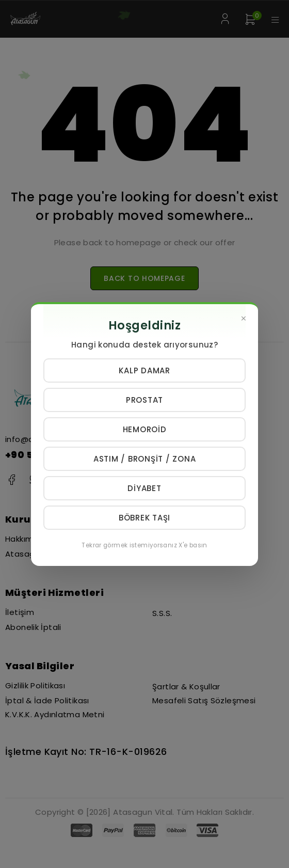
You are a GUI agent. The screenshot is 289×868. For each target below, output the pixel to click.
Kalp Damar (145, 370)
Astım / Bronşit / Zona (145, 459)
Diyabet (144, 488)
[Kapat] (244, 319)
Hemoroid (145, 429)
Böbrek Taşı (145, 518)
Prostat (145, 400)
